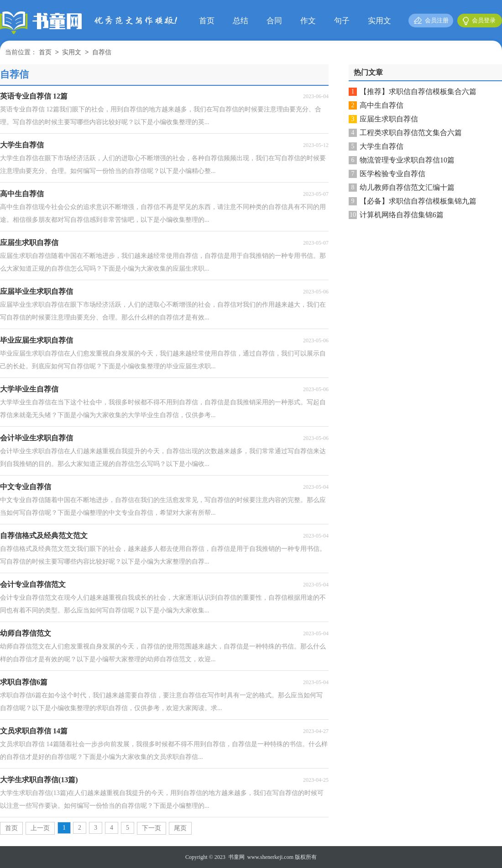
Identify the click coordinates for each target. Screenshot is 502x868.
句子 (342, 21)
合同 (274, 21)
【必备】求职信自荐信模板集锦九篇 (418, 201)
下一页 (152, 828)
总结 (241, 21)
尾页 (180, 828)
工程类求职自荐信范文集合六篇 (411, 133)
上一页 (40, 828)
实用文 (379, 21)
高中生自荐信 (382, 105)
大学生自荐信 (382, 146)
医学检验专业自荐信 (392, 174)
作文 (308, 21)
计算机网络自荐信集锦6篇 (402, 215)
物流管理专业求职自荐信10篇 (407, 160)
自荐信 (102, 53)
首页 (207, 21)
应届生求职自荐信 (389, 119)
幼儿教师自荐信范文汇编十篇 (407, 187)
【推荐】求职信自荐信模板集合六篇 (418, 92)
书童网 (236, 857)
